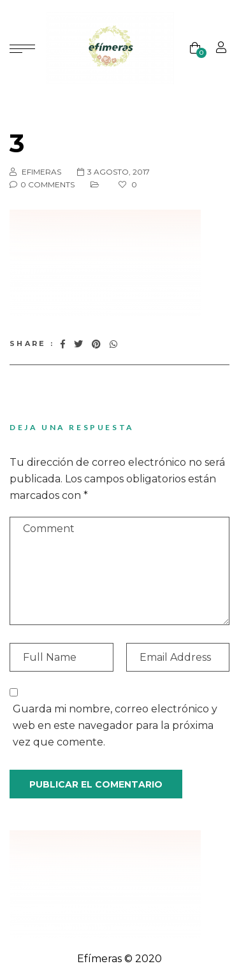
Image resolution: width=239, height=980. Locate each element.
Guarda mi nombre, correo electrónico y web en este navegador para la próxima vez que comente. (115, 725)
